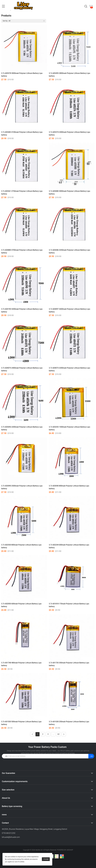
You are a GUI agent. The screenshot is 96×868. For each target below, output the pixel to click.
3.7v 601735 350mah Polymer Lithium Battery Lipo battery (69, 664)
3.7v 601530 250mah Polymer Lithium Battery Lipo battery (69, 723)
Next (63, 734)
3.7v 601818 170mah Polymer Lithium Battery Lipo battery (69, 605)
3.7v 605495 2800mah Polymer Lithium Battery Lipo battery (69, 75)
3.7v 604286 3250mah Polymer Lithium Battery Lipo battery (69, 251)
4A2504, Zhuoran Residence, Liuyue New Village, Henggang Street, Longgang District (34, 829)
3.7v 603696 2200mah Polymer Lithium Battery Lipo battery (22, 428)
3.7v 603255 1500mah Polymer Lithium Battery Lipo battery (69, 428)
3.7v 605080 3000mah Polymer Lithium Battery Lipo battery (69, 193)
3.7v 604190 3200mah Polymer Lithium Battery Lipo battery (22, 310)
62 (58, 734)
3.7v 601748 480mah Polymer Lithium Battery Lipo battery (21, 664)
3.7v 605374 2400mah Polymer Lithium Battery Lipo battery (69, 134)
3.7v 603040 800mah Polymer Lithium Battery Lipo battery (69, 487)
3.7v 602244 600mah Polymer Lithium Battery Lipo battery (69, 546)
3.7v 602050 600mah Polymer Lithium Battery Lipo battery (21, 605)
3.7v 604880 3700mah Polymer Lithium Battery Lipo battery (22, 251)
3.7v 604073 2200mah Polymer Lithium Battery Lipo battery (69, 369)
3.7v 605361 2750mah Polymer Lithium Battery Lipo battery (22, 193)
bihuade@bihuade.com (11, 837)
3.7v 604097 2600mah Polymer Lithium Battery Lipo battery (69, 310)
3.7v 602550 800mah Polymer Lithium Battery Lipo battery (21, 546)
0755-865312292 (9, 833)
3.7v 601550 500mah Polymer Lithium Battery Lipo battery (21, 723)
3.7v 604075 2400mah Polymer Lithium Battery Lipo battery (22, 369)
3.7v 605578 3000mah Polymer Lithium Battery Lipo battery (22, 75)
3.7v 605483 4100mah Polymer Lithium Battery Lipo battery (22, 134)
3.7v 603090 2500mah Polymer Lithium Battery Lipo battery (22, 487)
